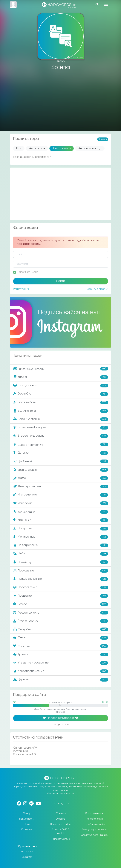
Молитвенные (61, 537)
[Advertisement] (61, 101)
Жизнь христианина (61, 487)
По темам (27, 830)
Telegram (27, 857)
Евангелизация (61, 470)
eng (61, 803)
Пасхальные (61, 571)
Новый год (61, 562)
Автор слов (37, 148)
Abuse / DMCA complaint (60, 832)
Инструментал (61, 495)
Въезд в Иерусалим (61, 445)
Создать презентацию (94, 835)
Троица (61, 655)
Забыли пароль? (98, 289)
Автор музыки (62, 148)
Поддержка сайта (61, 824)
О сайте (60, 819)
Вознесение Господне (61, 428)
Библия (61, 377)
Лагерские (61, 529)
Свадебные (61, 629)
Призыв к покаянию (61, 579)
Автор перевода (90, 148)
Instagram (27, 852)
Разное (61, 604)
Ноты (27, 824)
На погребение (61, 545)
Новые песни (27, 819)
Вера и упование (61, 419)
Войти (61, 281)
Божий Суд (61, 394)
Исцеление (61, 503)
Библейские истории (61, 369)
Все (19, 148)
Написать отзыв (60, 839)
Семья (61, 638)
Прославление (61, 587)
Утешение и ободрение (61, 663)
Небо (61, 554)
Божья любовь (61, 403)
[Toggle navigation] (106, 4)
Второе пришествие (61, 436)
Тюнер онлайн (94, 819)
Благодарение (61, 386)
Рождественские (61, 613)
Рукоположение (61, 621)
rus (53, 803)
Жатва (61, 478)
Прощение (61, 596)
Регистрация (21, 289)
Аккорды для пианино (94, 830)
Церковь (61, 680)
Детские (61, 453)
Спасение (61, 646)
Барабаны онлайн (94, 824)
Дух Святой (61, 461)
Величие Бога (61, 411)
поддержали (60, 725)
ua (69, 803)
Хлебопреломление (61, 671)
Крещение (61, 520)
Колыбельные (61, 512)
